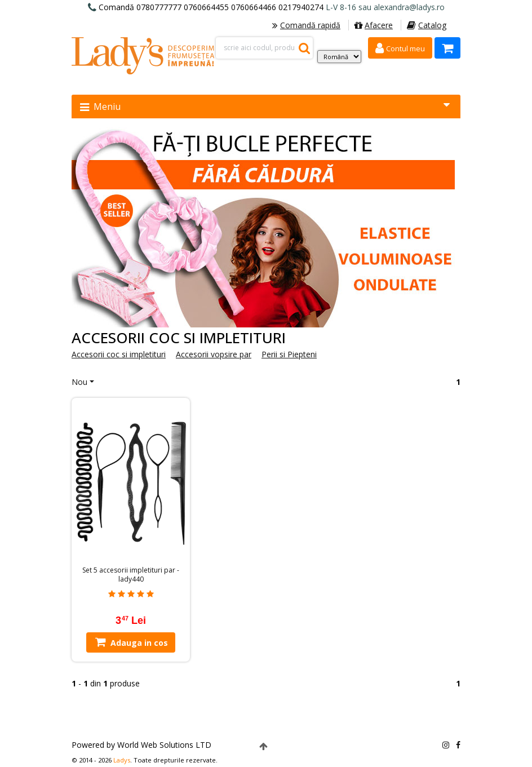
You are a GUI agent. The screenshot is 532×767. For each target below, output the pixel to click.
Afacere (374, 25)
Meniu (265, 106)
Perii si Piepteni (289, 354)
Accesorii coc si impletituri (119, 354)
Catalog (427, 25)
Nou (79, 382)
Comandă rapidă (306, 25)
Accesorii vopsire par (214, 354)
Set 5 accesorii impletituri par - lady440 (131, 575)
